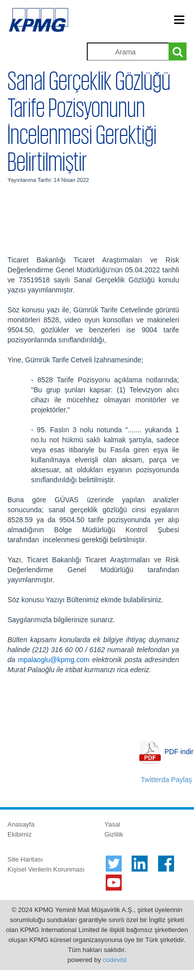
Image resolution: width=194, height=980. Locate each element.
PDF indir (179, 752)
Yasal (113, 824)
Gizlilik (114, 834)
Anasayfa (21, 824)
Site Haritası (25, 859)
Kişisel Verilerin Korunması (46, 869)
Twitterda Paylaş (166, 780)
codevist (115, 960)
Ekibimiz (19, 834)
